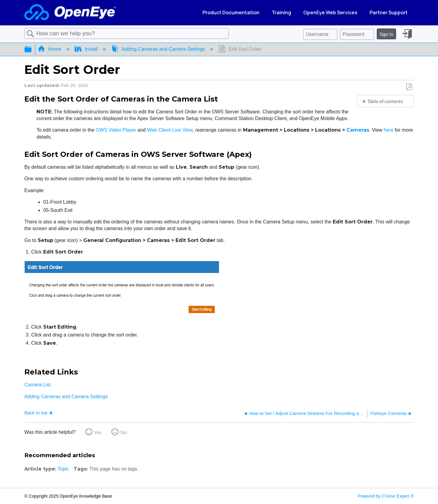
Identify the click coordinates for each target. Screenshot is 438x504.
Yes (98, 432)
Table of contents (385, 101)
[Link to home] (70, 13)
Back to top (36, 413)
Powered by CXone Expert (386, 496)
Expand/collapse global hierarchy (32, 49)
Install (87, 49)
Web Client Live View (170, 130)
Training (281, 12)
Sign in (386, 34)
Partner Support (389, 12)
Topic (63, 469)
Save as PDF (409, 87)
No (124, 432)
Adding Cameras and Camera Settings (159, 49)
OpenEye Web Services (330, 12)
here (389, 130)
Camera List (37, 385)
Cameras (358, 130)
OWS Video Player (116, 130)
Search (30, 34)
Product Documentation (231, 12)
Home (50, 49)
